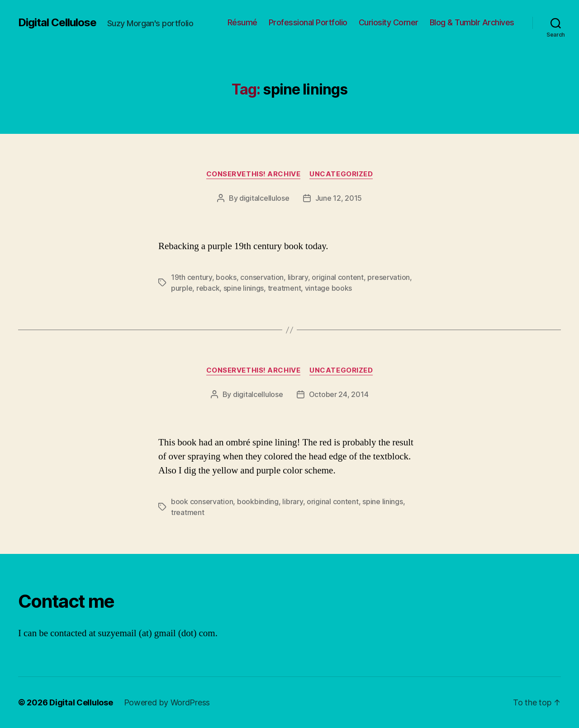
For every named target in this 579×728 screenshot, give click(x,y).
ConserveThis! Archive (254, 174)
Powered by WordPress (167, 702)
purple (182, 288)
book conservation (202, 501)
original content (338, 277)
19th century (192, 277)
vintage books (329, 288)
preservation (389, 277)
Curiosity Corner (389, 22)
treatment (285, 288)
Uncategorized (341, 174)
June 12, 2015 (339, 198)
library (298, 277)
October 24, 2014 (339, 394)
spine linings (244, 288)
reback (208, 288)
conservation (262, 277)
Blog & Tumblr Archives (472, 22)
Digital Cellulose (57, 23)
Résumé (242, 22)
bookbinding (258, 501)
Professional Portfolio (308, 22)
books (226, 277)
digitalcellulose (264, 198)
